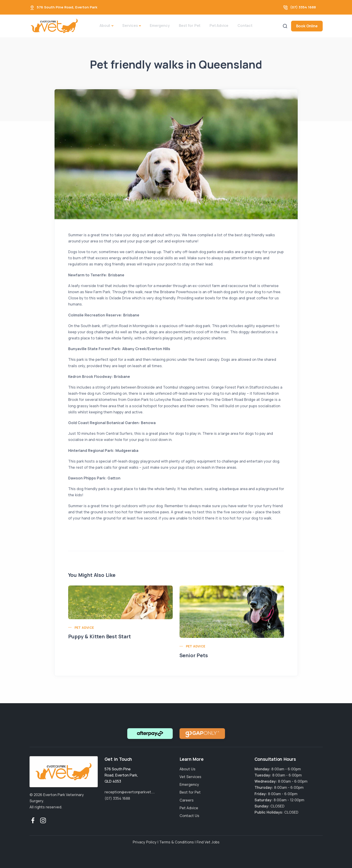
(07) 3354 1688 (303, 7)
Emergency (160, 25)
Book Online (307, 26)
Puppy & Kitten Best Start (100, 636)
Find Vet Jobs (208, 842)
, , (121, 775)
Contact (245, 25)
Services (130, 25)
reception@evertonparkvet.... (130, 792)
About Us (187, 769)
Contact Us (189, 816)
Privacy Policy (145, 842)
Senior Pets (194, 655)
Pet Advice (219, 25)
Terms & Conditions (177, 842)
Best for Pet (190, 25)
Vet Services (190, 777)
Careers (187, 800)
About (105, 25)
